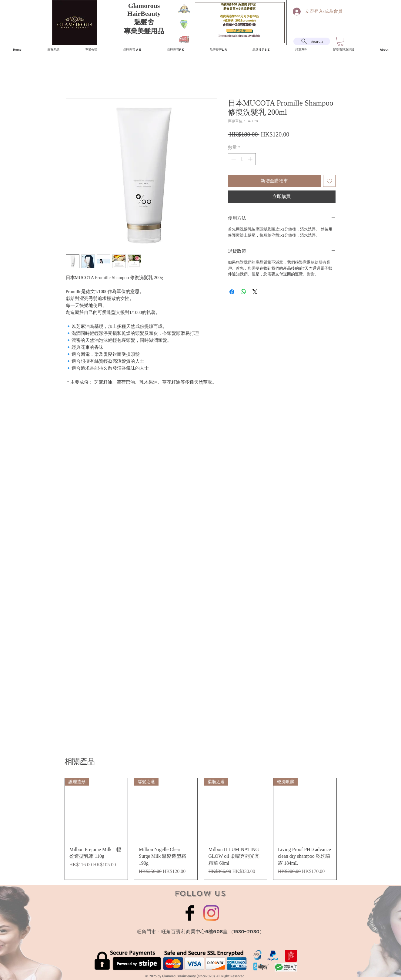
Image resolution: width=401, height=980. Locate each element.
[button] (340, 41)
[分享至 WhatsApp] (243, 292)
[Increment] (251, 159)
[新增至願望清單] (329, 181)
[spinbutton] (242, 159)
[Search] (312, 41)
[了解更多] (239, 30)
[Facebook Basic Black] (190, 913)
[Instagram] (211, 913)
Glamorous (144, 6)
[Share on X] (255, 292)
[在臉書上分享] (232, 292)
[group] (201, 829)
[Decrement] (233, 159)
